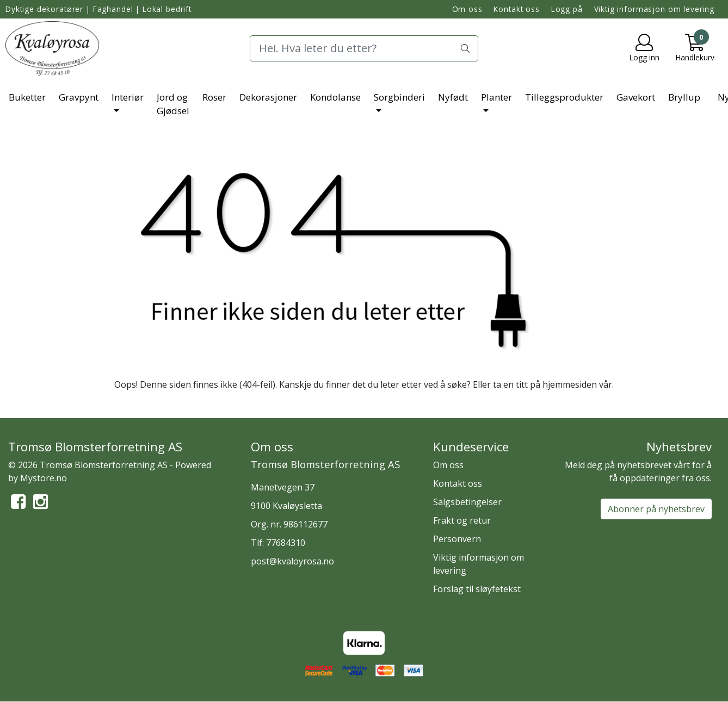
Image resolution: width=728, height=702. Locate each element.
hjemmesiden (570, 384)
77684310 (286, 543)
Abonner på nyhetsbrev (656, 509)
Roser (214, 97)
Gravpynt (79, 97)
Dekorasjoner (268, 97)
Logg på (567, 9)
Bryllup (684, 97)
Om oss (467, 9)
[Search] (364, 48)
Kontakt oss (516, 9)
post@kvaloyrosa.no (292, 561)
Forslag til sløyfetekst (477, 589)
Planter (496, 97)
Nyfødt (453, 97)
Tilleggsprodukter (564, 97)
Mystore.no (44, 478)
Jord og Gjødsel (173, 104)
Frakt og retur (462, 520)
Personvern (457, 539)
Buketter (27, 97)
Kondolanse (335, 97)
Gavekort (636, 97)
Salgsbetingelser (467, 502)
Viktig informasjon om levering (655, 9)
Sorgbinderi (399, 97)
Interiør (128, 97)
